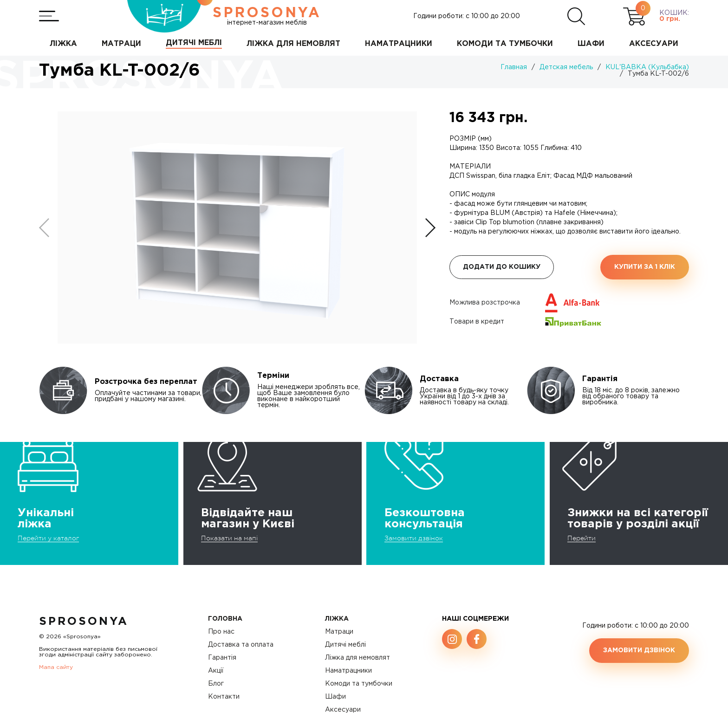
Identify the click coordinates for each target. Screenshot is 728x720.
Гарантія (222, 658)
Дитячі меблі (345, 645)
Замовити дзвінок (414, 538)
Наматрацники (348, 671)
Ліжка (337, 619)
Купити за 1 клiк (645, 267)
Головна (225, 619)
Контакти (224, 697)
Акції (216, 671)
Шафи (335, 697)
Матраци (339, 632)
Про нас (221, 632)
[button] (430, 228)
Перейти (582, 538)
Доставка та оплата (241, 645)
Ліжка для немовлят (357, 658)
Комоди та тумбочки (359, 684)
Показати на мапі (229, 538)
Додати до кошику (502, 267)
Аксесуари (343, 710)
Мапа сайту (56, 667)
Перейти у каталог (48, 538)
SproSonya (84, 622)
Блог (216, 684)
